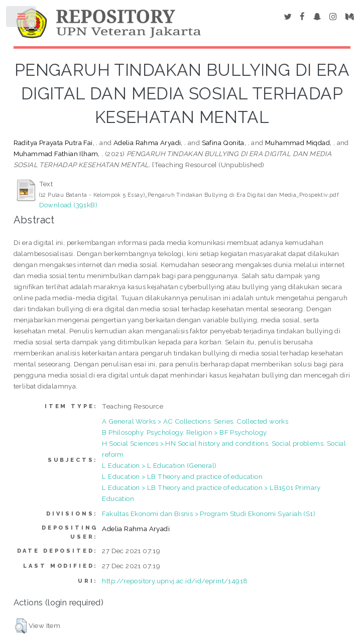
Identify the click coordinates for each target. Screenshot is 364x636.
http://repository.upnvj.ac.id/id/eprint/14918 (175, 581)
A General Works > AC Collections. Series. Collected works (195, 421)
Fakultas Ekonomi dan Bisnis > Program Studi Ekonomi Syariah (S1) (209, 514)
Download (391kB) (68, 205)
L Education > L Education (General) (159, 465)
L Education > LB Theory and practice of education (182, 476)
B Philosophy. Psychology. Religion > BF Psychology (184, 432)
